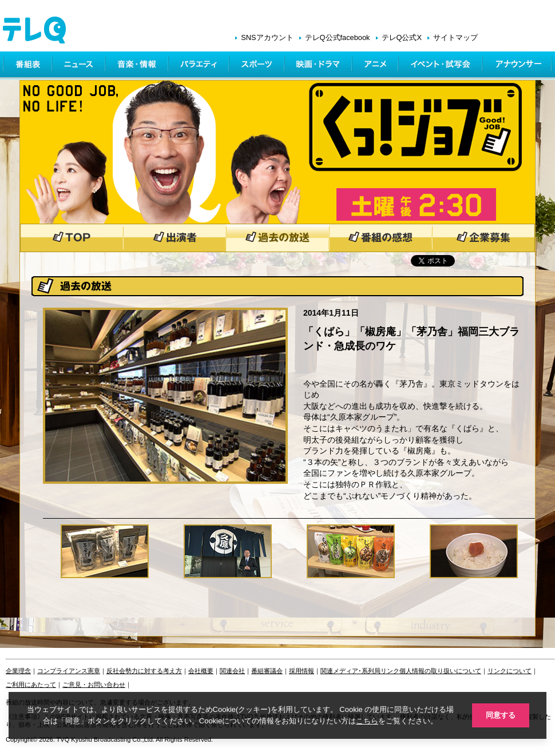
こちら (367, 721)
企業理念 (18, 671)
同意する (501, 715)
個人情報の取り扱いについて (440, 671)
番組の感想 (380, 238)
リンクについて (510, 671)
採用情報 (302, 671)
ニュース (80, 66)
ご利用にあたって (31, 685)
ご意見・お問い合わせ (94, 685)
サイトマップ (455, 37)
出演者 (175, 238)
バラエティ (200, 66)
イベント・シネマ (441, 66)
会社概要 (201, 671)
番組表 (28, 66)
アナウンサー (518, 66)
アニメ (376, 66)
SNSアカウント (267, 37)
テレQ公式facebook (338, 37)
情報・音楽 (138, 66)
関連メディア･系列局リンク (360, 671)
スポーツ (258, 66)
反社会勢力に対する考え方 (144, 671)
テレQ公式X (402, 37)
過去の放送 (277, 238)
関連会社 (232, 671)
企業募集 (483, 238)
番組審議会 (267, 671)
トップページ (72, 238)
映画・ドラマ (319, 66)
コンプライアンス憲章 (69, 671)
